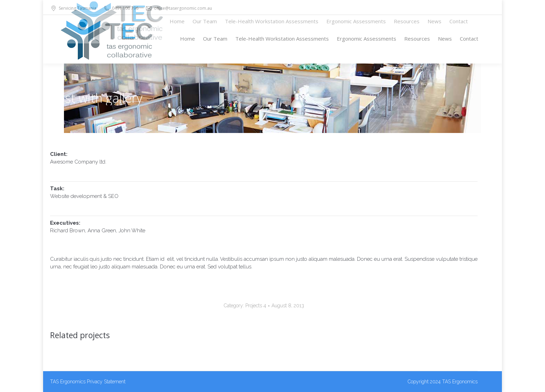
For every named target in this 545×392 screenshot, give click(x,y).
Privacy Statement (106, 382)
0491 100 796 (121, 8)
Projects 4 (256, 306)
